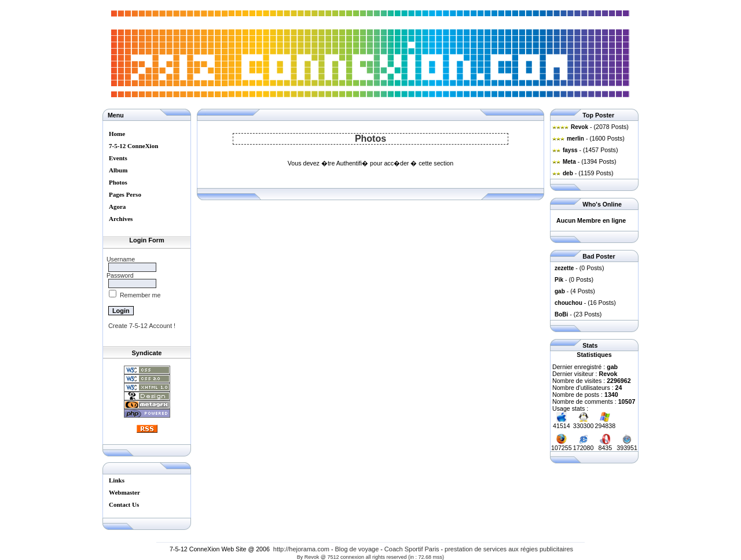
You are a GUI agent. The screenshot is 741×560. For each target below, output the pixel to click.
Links (117, 480)
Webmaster (124, 492)
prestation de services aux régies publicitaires (509, 549)
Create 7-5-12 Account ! (142, 326)
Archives (121, 219)
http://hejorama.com (301, 549)
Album (118, 170)
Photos (118, 182)
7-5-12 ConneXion (133, 146)
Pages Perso (125, 194)
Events (118, 158)
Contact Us (124, 504)
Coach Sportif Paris (412, 549)
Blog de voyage (357, 549)
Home (117, 134)
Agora (117, 207)
